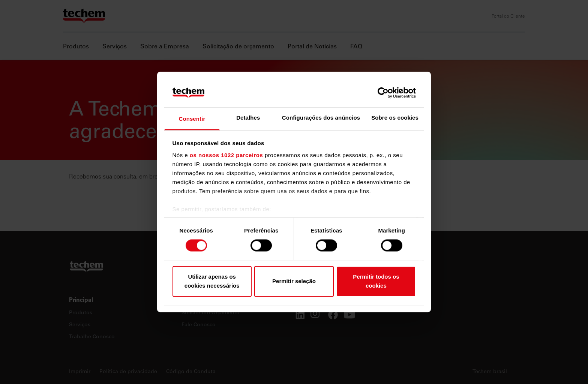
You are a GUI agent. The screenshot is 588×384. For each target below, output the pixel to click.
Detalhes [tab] (248, 118)
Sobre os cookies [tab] (395, 118)
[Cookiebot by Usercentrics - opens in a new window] (383, 93)
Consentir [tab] (192, 119)
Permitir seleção (294, 281)
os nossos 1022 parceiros (226, 155)
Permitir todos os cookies (376, 281)
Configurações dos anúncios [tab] (321, 118)
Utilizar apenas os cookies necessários (212, 281)
